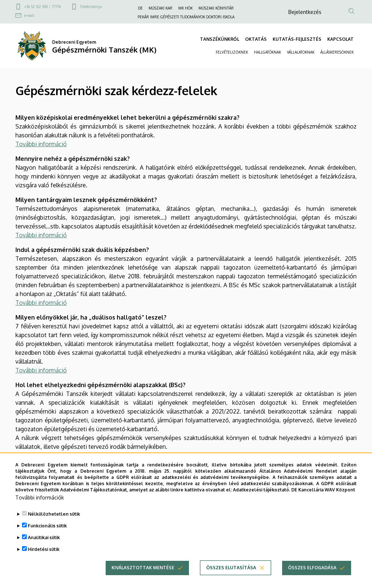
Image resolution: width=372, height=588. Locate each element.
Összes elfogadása (312, 579)
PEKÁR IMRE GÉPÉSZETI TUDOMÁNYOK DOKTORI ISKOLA (186, 17)
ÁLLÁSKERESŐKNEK (337, 52)
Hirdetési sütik (44, 561)
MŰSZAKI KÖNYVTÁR (216, 8)
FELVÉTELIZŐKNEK (232, 52)
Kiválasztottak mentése (143, 579)
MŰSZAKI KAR (161, 8)
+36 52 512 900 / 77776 (43, 7)
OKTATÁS (256, 39)
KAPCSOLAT (340, 39)
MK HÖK (185, 8)
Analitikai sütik (44, 549)
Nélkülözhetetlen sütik (54, 526)
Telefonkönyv (91, 7)
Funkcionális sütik (47, 538)
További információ (41, 144)
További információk (40, 509)
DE (140, 8)
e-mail (29, 15)
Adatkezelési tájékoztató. (262, 501)
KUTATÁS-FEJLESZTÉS (297, 39)
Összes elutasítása (231, 579)
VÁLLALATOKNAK (301, 52)
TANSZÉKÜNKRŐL (220, 39)
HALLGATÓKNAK (267, 52)
